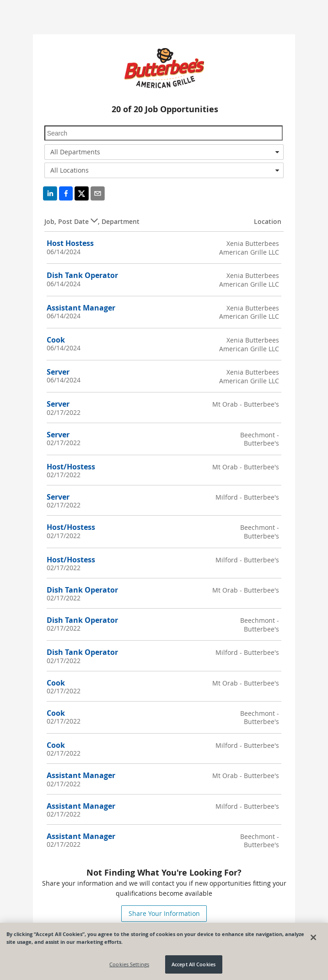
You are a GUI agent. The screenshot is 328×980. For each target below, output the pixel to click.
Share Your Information (164, 913)
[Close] (313, 937)
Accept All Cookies (194, 965)
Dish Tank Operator (82, 275)
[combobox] (164, 152)
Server (58, 372)
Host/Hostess (71, 467)
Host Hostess (70, 243)
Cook (56, 340)
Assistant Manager (81, 308)
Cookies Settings (129, 965)
